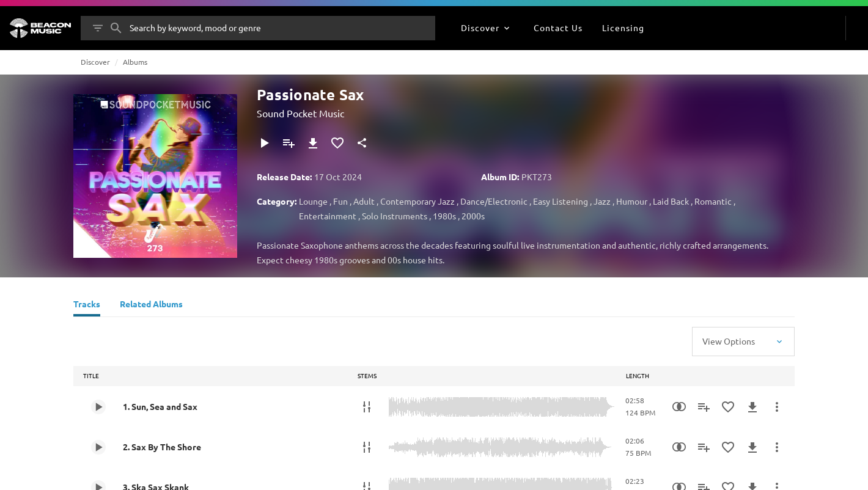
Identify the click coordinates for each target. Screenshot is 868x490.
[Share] (362, 143)
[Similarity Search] (679, 407)
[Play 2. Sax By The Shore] (98, 447)
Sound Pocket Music (300, 113)
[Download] (313, 143)
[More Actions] (777, 407)
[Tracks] (87, 305)
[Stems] (367, 407)
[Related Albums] (151, 305)
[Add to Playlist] (289, 143)
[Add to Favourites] (337, 143)
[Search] (116, 28)
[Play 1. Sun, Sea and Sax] (98, 407)
